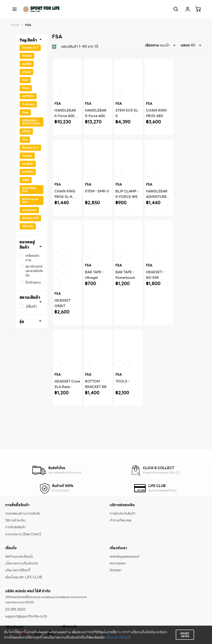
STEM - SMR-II (97, 191)
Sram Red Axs (29, 189)
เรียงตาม (152, 45)
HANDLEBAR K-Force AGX (96, 113)
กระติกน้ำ (28, 164)
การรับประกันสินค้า (123, 514)
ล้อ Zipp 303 (30, 218)
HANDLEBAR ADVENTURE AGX (157, 197)
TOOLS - (123, 381)
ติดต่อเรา (116, 570)
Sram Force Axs (30, 200)
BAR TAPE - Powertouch (125, 275)
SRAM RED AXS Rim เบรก (31, 122)
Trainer (27, 156)
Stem (26, 88)
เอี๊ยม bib (28, 226)
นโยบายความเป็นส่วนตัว (22, 563)
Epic (25, 80)
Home (15, 25)
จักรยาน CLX (30, 148)
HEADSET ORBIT (62, 303)
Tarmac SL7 (30, 48)
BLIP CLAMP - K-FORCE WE (127, 194)
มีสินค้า (31, 307)
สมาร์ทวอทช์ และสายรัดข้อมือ (34, 271)
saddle (27, 64)
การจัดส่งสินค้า (16, 527)
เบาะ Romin (29, 210)
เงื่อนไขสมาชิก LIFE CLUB (24, 577)
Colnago (28, 104)
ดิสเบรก (27, 56)
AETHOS (28, 96)
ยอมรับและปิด (185, 635)
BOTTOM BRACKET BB (96, 384)
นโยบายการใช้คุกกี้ (118, 637)
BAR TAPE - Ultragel (94, 275)
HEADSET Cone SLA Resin (67, 384)
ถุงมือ (26, 180)
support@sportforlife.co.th (26, 616)
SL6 (25, 139)
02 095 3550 (15, 610)
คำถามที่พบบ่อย (120, 520)
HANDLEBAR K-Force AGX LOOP (65, 116)
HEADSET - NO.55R (155, 275)
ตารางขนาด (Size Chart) (23, 534)
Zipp (25, 112)
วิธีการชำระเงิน (15, 520)
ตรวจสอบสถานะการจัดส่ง (23, 514)
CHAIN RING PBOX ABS (156, 113)
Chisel (26, 72)
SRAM (26, 131)
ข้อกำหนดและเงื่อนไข (19, 557)
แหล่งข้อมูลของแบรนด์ (125, 557)
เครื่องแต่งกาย (32, 258)
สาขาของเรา (118, 563)
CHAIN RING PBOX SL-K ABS (65, 197)
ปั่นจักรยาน (33, 283)
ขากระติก (28, 172)
